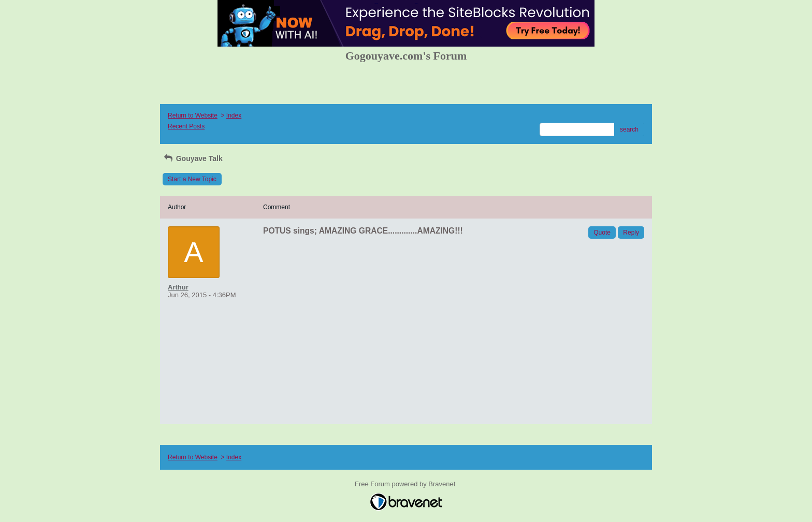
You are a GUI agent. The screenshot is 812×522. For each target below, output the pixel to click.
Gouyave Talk (193, 158)
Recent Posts (186, 126)
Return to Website (193, 115)
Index (234, 115)
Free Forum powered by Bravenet (406, 484)
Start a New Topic (192, 179)
